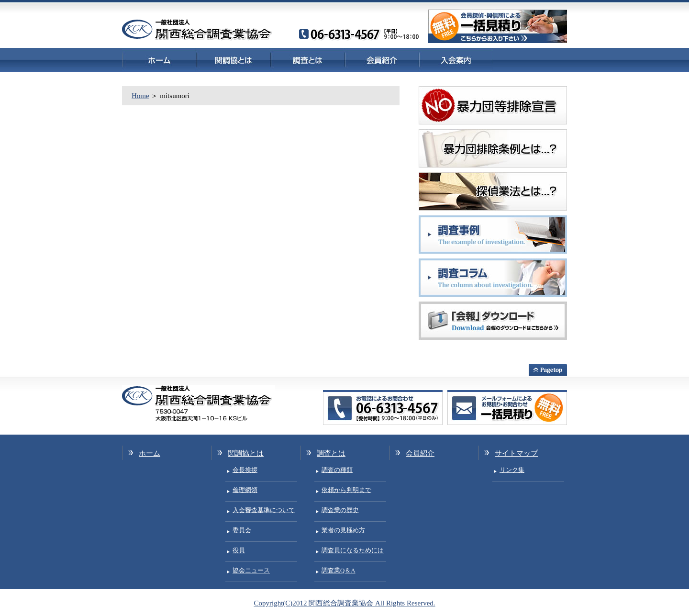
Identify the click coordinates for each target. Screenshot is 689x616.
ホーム (159, 60)
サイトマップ (516, 453)
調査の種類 (337, 470)
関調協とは (233, 60)
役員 (239, 550)
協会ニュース (251, 570)
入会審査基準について (264, 510)
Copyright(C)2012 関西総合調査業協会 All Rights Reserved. (344, 603)
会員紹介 (382, 60)
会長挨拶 (245, 470)
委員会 (242, 530)
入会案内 (456, 60)
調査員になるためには (353, 550)
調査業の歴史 (340, 510)
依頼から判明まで (346, 490)
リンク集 (512, 470)
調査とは (307, 60)
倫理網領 (245, 490)
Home (140, 96)
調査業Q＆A (339, 570)
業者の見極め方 (343, 530)
